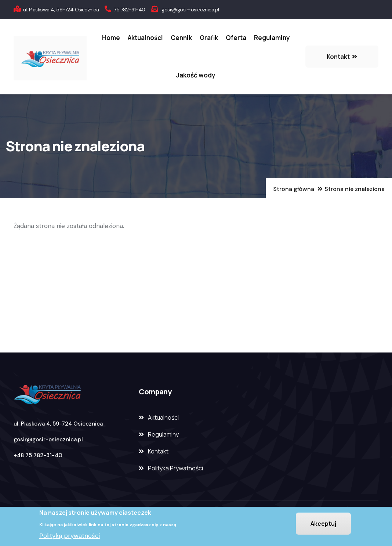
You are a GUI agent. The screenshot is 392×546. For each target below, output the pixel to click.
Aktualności (145, 38)
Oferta (236, 38)
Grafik (209, 38)
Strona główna (294, 189)
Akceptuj (323, 524)
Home (111, 38)
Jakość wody (196, 75)
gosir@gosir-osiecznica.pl (48, 440)
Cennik (181, 38)
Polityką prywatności (70, 536)
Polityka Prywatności (175, 468)
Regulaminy (272, 38)
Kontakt (158, 451)
